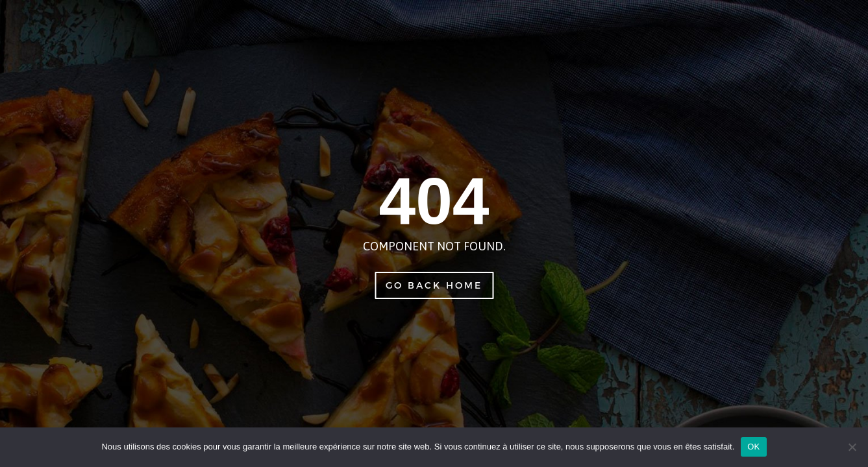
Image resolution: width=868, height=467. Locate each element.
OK (753, 447)
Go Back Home (434, 285)
